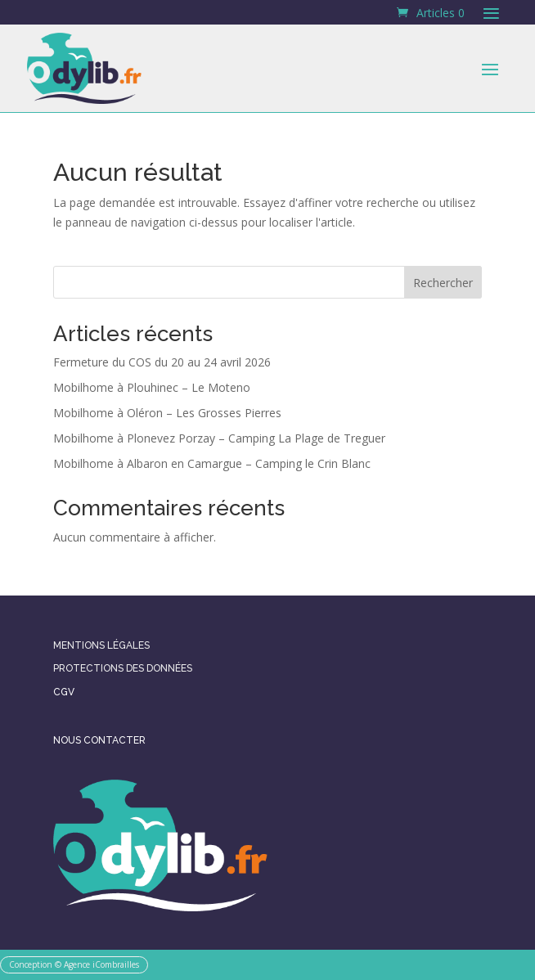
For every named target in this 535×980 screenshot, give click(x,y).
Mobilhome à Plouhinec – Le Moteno (152, 387)
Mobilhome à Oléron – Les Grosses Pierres (167, 413)
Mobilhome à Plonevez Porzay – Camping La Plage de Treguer (219, 438)
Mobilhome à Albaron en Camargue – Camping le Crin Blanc (212, 463)
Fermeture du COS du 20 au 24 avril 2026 (162, 362)
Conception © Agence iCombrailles (74, 964)
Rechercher (443, 283)
